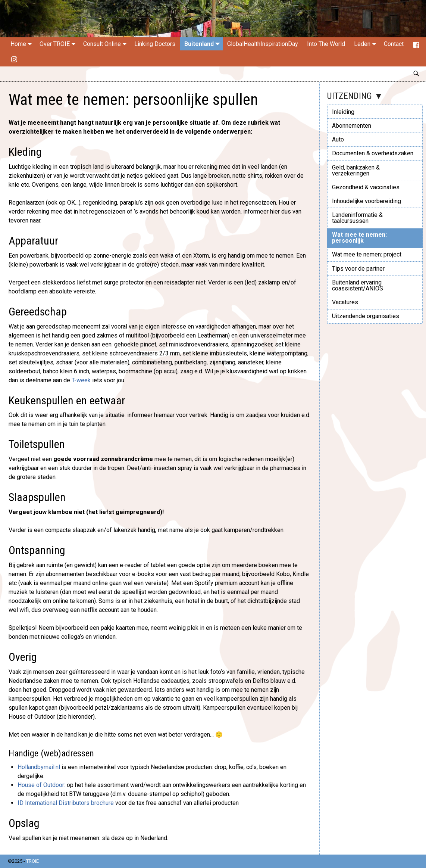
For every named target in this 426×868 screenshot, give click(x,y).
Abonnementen (352, 126)
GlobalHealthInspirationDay (263, 44)
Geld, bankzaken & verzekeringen (356, 170)
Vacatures (345, 302)
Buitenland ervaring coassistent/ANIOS (358, 285)
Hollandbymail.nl (39, 767)
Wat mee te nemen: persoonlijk (359, 238)
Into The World (326, 44)
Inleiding (343, 112)
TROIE (32, 861)
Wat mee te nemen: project (367, 254)
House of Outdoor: (41, 785)
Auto (338, 139)
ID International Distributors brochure (66, 803)
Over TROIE (59, 44)
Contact (394, 44)
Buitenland (203, 44)
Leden (367, 44)
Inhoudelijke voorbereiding (367, 201)
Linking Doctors (155, 44)
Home (23, 44)
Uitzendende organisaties (366, 316)
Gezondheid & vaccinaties (366, 187)
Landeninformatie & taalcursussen (357, 218)
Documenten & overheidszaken (373, 153)
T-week (81, 380)
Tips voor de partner (358, 269)
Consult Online (106, 44)
